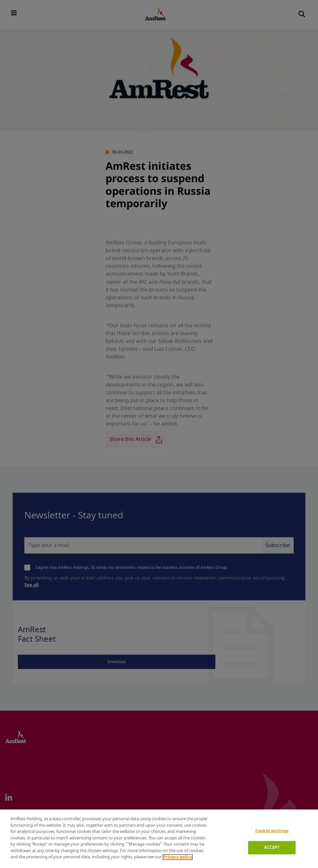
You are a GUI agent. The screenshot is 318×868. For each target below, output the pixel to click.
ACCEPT (272, 848)
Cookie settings (272, 831)
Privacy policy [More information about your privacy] (178, 857)
